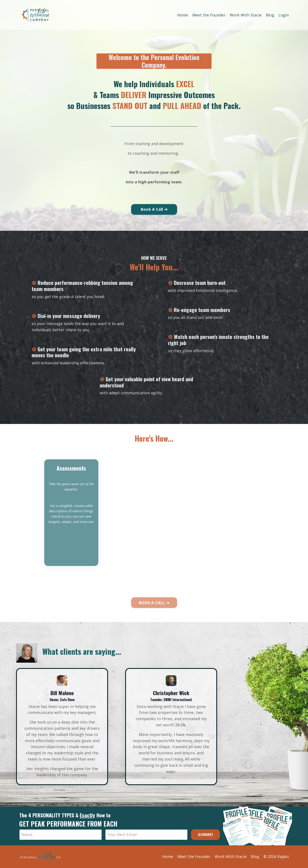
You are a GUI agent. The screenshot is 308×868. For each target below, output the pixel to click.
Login (284, 15)
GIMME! (205, 834)
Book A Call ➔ (154, 209)
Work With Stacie (246, 15)
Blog (270, 15)
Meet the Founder (209, 15)
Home (183, 15)
